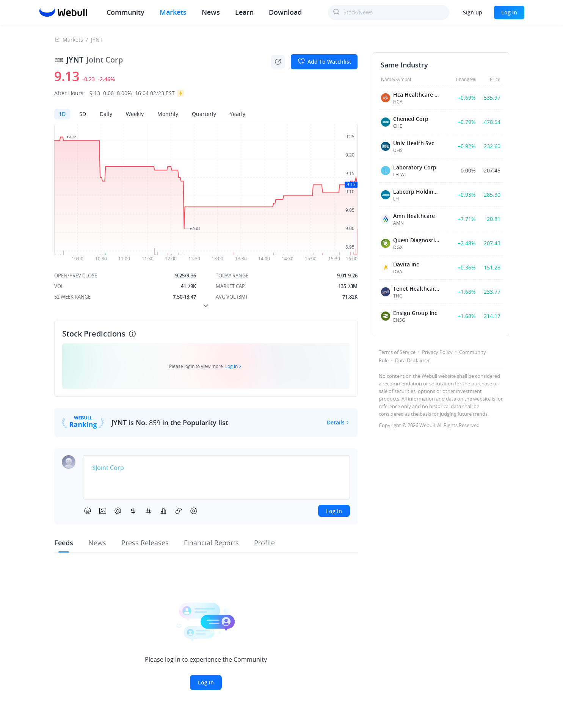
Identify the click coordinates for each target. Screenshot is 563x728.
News (211, 12)
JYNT (97, 40)
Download (285, 12)
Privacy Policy (437, 352)
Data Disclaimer (412, 360)
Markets (173, 12)
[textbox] (216, 468)
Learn (244, 12)
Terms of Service (397, 352)
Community (125, 12)
